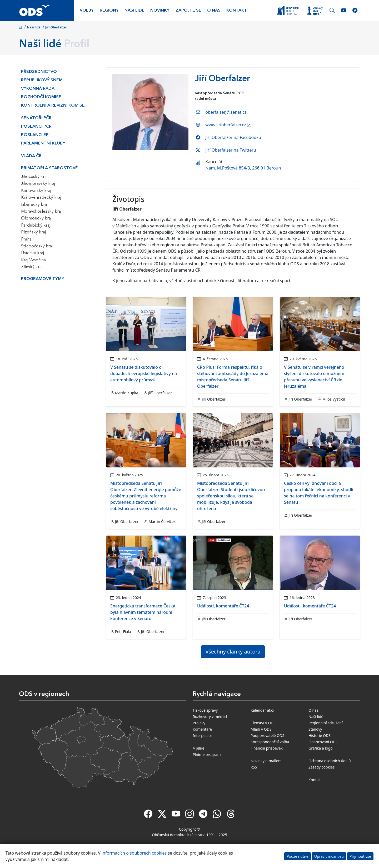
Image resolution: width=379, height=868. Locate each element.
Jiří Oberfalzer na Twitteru (231, 150)
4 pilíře (199, 748)
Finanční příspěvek (267, 748)
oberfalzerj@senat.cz (226, 112)
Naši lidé (134, 11)
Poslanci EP (35, 135)
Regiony (109, 11)
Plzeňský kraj (33, 232)
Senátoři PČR (36, 118)
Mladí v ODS (261, 729)
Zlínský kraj (32, 267)
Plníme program (207, 754)
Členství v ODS (263, 723)
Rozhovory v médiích (211, 717)
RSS (254, 767)
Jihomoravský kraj (38, 184)
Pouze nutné (298, 856)
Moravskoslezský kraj (41, 212)
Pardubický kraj (36, 226)
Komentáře (202, 729)
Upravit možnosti (329, 856)
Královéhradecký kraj (41, 198)
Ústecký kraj (33, 253)
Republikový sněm (42, 80)
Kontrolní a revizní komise (53, 106)
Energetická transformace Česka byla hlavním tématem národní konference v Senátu (143, 612)
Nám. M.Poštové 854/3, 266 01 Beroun (243, 168)
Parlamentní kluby (43, 143)
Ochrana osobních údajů (330, 761)
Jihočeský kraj (34, 177)
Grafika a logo (321, 748)
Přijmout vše (360, 856)
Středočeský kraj (37, 246)
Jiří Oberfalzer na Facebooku (233, 137)
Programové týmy (43, 279)
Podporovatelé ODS (267, 735)
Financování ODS (323, 742)
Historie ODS (320, 735)
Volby (87, 11)
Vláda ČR (31, 156)
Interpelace (203, 735)
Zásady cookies (321, 767)
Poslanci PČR (36, 127)
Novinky (160, 11)
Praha (26, 240)
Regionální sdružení (326, 723)
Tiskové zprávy (205, 710)
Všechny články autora (233, 652)
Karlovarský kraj (36, 191)
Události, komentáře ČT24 (223, 606)
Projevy (199, 723)
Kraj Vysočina (33, 260)
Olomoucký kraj (36, 218)
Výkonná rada (38, 89)
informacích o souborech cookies (134, 853)
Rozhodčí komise (41, 97)
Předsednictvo (39, 72)
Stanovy (315, 729)
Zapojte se (188, 11)
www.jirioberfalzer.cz (226, 125)
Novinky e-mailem (266, 761)
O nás (214, 11)
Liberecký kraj (34, 205)
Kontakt (237, 11)
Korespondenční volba (270, 742)
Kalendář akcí (262, 710)
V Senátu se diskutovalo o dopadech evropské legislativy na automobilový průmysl (144, 373)
